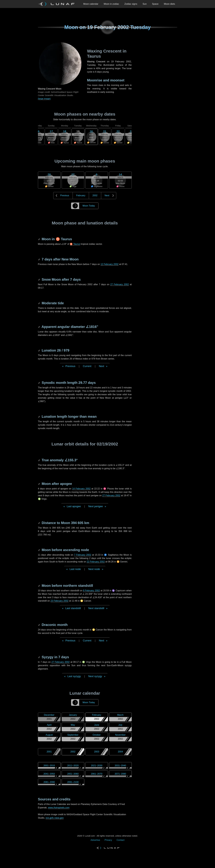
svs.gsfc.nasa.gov (55, 818)
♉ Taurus (75, 244)
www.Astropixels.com (59, 808)
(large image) (44, 99)
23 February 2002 (59, 601)
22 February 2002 (96, 562)
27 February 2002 (120, 284)
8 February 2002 (91, 591)
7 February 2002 (83, 555)
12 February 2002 (110, 264)
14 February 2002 (81, 489)
